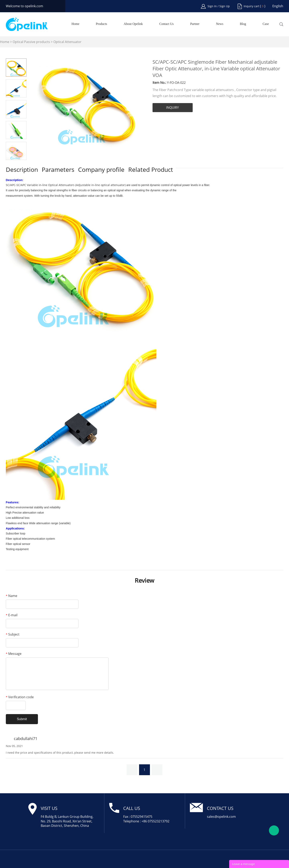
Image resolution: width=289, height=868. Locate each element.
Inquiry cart (251, 6)
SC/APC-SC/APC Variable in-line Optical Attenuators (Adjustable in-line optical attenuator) (66, 185)
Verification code (20, 697)
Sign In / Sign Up (219, 6)
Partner (195, 24)
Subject (13, 634)
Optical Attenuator (67, 42)
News (220, 24)
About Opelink (133, 24)
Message (14, 654)
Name (12, 596)
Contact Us (167, 24)
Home (75, 24)
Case (266, 24)
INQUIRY (172, 107)
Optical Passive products (31, 42)
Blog (243, 24)
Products (102, 24)
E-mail (12, 615)
